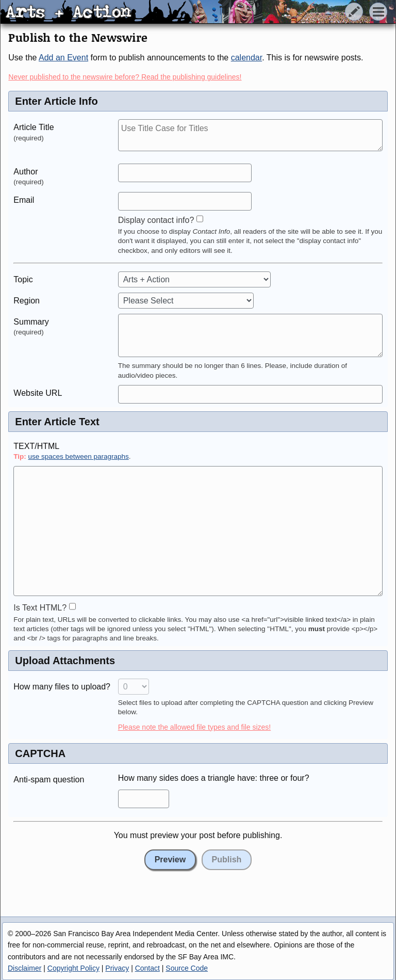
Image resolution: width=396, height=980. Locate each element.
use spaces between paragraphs (79, 456)
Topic (23, 279)
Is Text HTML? (40, 608)
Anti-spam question (49, 780)
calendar (247, 58)
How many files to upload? (62, 687)
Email (24, 200)
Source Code (187, 968)
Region (27, 301)
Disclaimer (24, 968)
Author (26, 172)
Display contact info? (156, 220)
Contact (147, 968)
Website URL (38, 393)
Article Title (34, 127)
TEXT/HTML (36, 446)
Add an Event (63, 58)
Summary (31, 322)
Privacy (117, 968)
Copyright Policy (73, 968)
